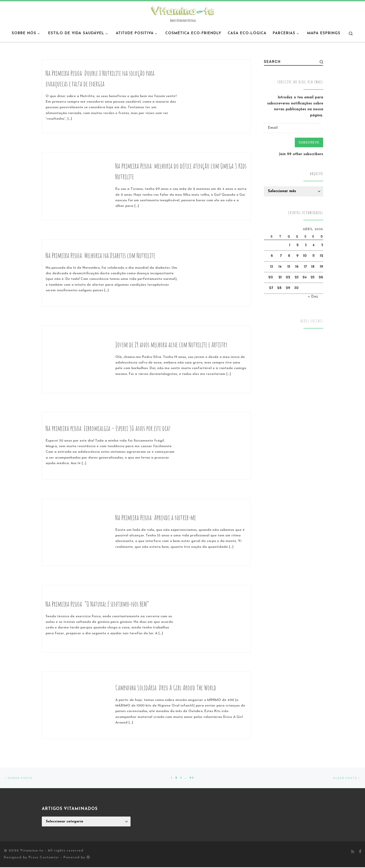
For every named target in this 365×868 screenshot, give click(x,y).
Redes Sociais (312, 322)
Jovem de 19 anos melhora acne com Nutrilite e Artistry (171, 345)
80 (192, 778)
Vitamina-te (32, 852)
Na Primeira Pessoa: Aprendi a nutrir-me (156, 518)
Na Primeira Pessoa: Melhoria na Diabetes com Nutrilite (100, 255)
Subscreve (308, 143)
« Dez (313, 298)
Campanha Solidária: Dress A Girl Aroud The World (166, 688)
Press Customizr (44, 858)
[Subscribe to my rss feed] (353, 853)
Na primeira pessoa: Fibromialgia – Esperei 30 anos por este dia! (108, 428)
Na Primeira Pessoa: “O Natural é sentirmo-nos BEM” (97, 604)
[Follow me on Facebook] (360, 853)
